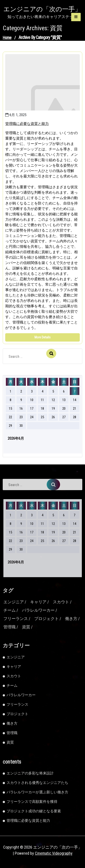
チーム (12, 685)
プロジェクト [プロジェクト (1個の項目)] (46, 619)
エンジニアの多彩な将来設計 (30, 773)
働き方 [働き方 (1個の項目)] (71, 619)
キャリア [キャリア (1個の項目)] (38, 602)
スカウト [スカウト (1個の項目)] (61, 602)
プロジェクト (17, 714)
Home (7, 38)
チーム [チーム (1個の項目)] (10, 610)
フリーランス (17, 704)
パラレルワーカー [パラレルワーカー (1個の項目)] (38, 610)
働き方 (12, 723)
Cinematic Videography (54, 853)
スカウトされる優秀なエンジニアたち (37, 783)
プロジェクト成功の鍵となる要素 (34, 811)
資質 (10, 742)
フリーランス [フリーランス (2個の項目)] (16, 619)
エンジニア (16, 657)
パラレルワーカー (21, 695)
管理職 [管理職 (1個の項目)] (10, 627)
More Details (42, 337)
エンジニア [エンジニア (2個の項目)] (14, 602)
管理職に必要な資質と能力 (27, 124)
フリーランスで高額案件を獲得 (32, 802)
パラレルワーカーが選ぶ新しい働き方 (37, 792)
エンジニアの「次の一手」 (42, 9)
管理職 (12, 733)
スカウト (14, 676)
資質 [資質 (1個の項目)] (26, 627)
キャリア (14, 667)
